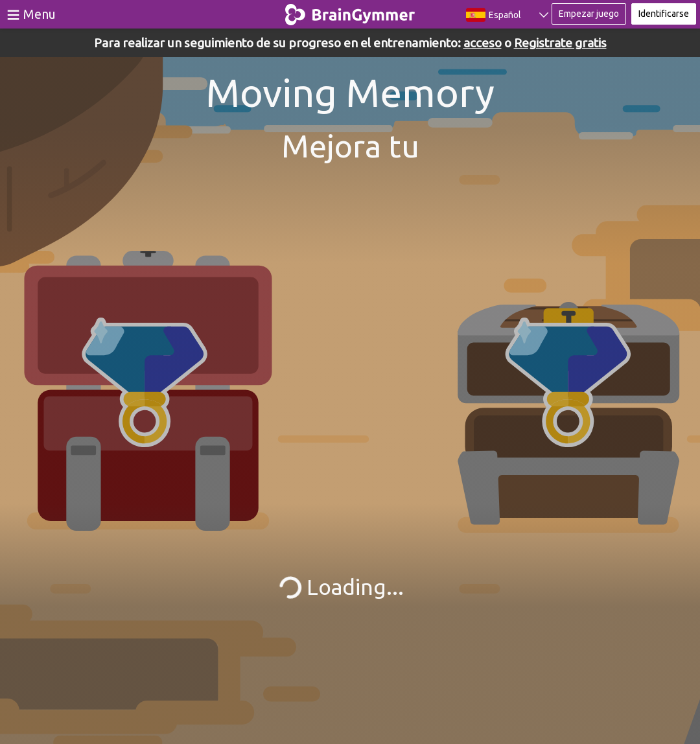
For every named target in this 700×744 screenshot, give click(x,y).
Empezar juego (589, 14)
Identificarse (664, 14)
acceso (483, 43)
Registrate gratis (560, 43)
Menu (40, 14)
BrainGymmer (350, 12)
